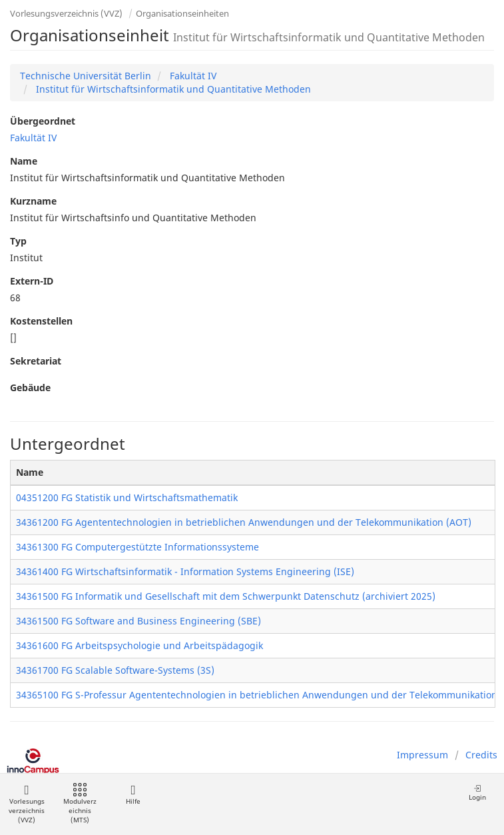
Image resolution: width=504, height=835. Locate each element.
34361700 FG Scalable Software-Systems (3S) (115, 670)
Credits (481, 755)
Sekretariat (36, 361)
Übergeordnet (43, 121)
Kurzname (33, 201)
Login (477, 793)
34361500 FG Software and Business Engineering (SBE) (138, 621)
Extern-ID (32, 281)
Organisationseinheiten (182, 13)
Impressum (422, 755)
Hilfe (133, 795)
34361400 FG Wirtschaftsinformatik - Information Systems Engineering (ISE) (185, 571)
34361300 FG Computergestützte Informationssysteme (137, 547)
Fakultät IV (192, 76)
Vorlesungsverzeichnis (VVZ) (66, 13)
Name (24, 161)
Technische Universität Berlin (86, 76)
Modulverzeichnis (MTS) (80, 804)
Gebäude (30, 388)
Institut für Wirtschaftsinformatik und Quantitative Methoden (172, 89)
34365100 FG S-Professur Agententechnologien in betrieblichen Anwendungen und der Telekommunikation (257, 695)
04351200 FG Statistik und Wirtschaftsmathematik (127, 497)
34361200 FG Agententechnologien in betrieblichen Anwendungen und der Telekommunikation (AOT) (244, 522)
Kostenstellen (41, 321)
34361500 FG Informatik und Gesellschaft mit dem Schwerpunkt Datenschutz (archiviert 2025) (226, 596)
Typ (18, 241)
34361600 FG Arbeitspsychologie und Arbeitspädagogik (139, 645)
